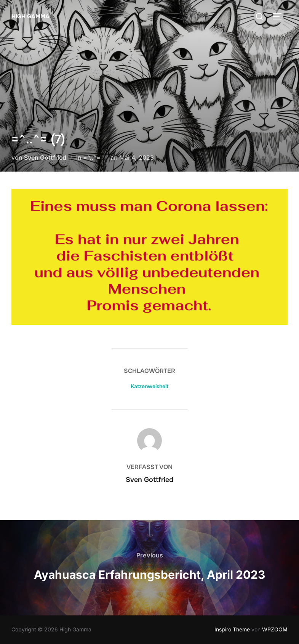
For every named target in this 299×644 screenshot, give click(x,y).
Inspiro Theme (232, 629)
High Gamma (30, 16)
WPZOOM (275, 629)
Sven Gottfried (45, 157)
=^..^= (92, 157)
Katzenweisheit (149, 386)
